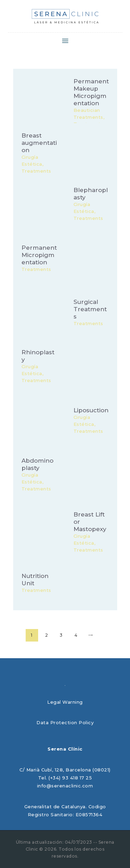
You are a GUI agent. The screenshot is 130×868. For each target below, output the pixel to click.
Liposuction (91, 410)
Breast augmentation (39, 143)
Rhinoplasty (38, 356)
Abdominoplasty (37, 464)
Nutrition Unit (35, 580)
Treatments (36, 269)
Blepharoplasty (91, 194)
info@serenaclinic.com (65, 786)
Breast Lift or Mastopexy (90, 522)
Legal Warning (65, 702)
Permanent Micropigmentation (39, 255)
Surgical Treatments (90, 309)
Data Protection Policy (65, 722)
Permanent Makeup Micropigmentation (91, 92)
